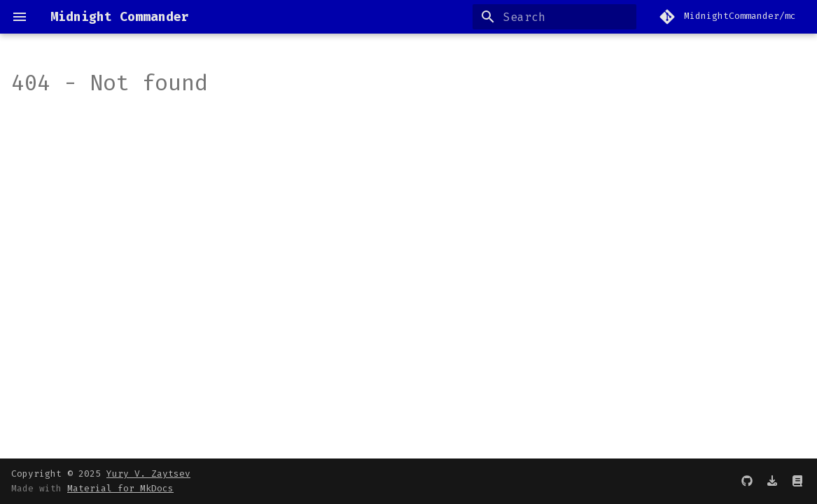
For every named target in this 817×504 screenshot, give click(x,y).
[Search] (554, 17)
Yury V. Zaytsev (148, 474)
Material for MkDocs (120, 488)
